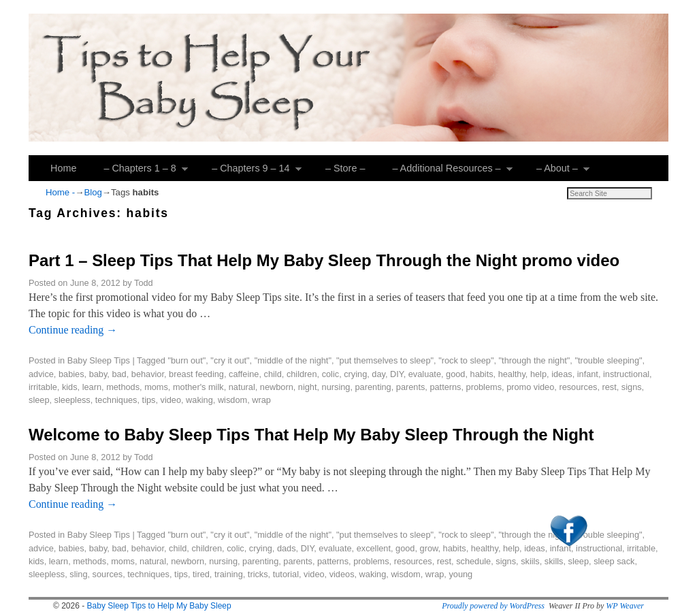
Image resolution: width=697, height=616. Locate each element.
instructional (626, 374)
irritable (43, 387)
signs (632, 387)
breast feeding (196, 374)
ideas (562, 374)
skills (554, 561)
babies (71, 374)
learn (92, 387)
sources (108, 574)
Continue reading (73, 330)
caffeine (244, 374)
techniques (116, 400)
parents (411, 387)
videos (342, 574)
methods (123, 387)
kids (70, 387)
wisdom (232, 400)
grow (429, 548)
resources (578, 387)
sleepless (72, 400)
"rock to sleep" (466, 360)
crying (355, 374)
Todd (144, 283)
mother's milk (198, 387)
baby (98, 374)
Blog (93, 192)
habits (482, 374)
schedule (473, 561)
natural (242, 387)
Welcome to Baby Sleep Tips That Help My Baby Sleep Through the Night (311, 435)
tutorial (286, 574)
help (538, 374)
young (460, 574)
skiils (530, 561)
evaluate (425, 374)
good (455, 374)
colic (331, 374)
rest (609, 387)
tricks (258, 574)
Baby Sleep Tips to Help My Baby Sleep (159, 606)
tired (201, 574)
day (378, 374)
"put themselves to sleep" (385, 360)
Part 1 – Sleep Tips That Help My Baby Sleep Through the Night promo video (324, 260)
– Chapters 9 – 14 (250, 172)
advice (41, 374)
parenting (373, 387)
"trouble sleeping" (608, 360)
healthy (512, 374)
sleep (39, 400)
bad (119, 374)
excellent (374, 548)
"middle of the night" (293, 360)
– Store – (345, 168)
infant (588, 374)
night (308, 387)
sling (78, 574)
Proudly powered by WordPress (493, 606)
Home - (60, 192)
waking (199, 400)
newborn (277, 387)
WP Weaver (625, 606)
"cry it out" (230, 360)
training (229, 574)
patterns (445, 387)
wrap (261, 400)
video (171, 400)
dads (287, 548)
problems (484, 387)
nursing (336, 387)
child (273, 374)
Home (63, 168)
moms (156, 387)
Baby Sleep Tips (99, 360)
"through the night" (535, 360)
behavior (148, 374)
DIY (397, 374)
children (302, 374)
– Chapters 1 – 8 (139, 172)
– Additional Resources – (445, 172)
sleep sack (614, 561)
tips (149, 400)
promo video (530, 387)
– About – (556, 172)
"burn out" (187, 360)
